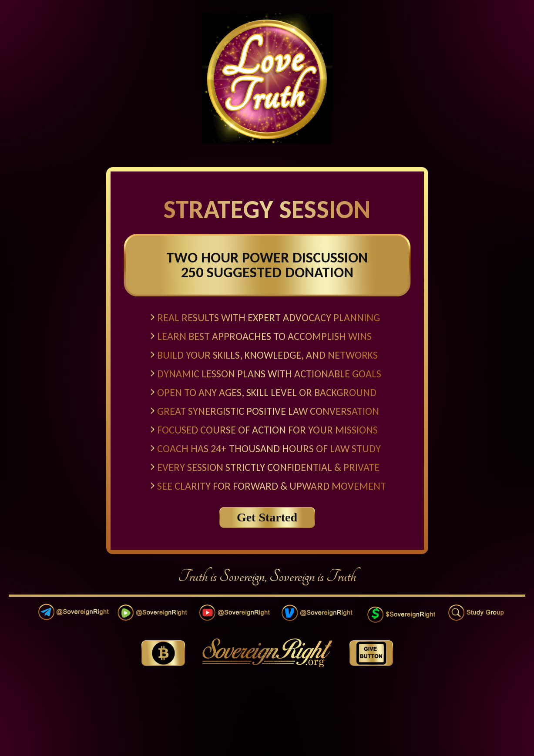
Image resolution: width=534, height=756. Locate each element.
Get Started (267, 517)
